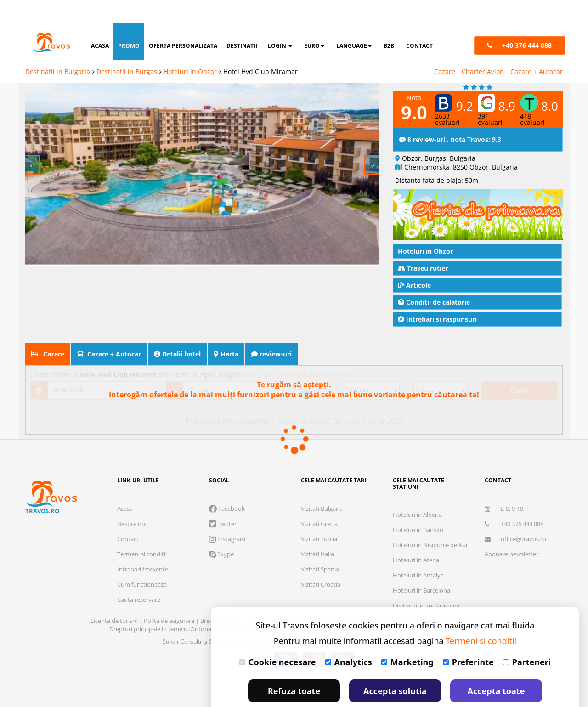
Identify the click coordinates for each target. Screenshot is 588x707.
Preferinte (468, 639)
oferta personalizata (183, 23)
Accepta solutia (395, 668)
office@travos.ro (515, 516)
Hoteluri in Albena (417, 492)
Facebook (227, 486)
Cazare (445, 48)
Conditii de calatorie (434, 279)
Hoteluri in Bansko (418, 507)
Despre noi (132, 501)
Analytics (349, 639)
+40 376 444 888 (514, 501)
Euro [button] (314, 23)
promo (129, 23)
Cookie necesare (278, 639)
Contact (128, 516)
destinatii (242, 23)
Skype (221, 531)
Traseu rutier (423, 245)
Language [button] (354, 23)
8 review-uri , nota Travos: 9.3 (450, 116)
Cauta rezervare (139, 577)
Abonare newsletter (512, 531)
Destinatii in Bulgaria (58, 48)
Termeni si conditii (142, 531)
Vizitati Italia (317, 531)
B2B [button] (389, 23)
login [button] (280, 23)
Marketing (407, 639)
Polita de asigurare (170, 598)
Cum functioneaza (142, 561)
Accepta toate (496, 668)
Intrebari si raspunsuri (437, 296)
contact (419, 23)
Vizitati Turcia (319, 516)
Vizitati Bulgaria (322, 486)
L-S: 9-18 (504, 486)
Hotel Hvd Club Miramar (260, 48)
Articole (414, 262)
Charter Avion (483, 48)
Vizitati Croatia (321, 561)
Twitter (223, 501)
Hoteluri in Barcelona (421, 567)
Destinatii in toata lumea (426, 583)
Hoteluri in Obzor (190, 48)
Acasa (125, 486)
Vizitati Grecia (319, 501)
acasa (100, 23)
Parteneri (527, 639)
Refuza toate (294, 668)
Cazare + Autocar (537, 48)
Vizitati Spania (320, 546)
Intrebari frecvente (143, 546)
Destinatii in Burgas (127, 48)
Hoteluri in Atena (416, 537)
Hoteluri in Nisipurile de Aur (430, 522)
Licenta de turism (115, 598)
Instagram (227, 516)
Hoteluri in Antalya (418, 552)
